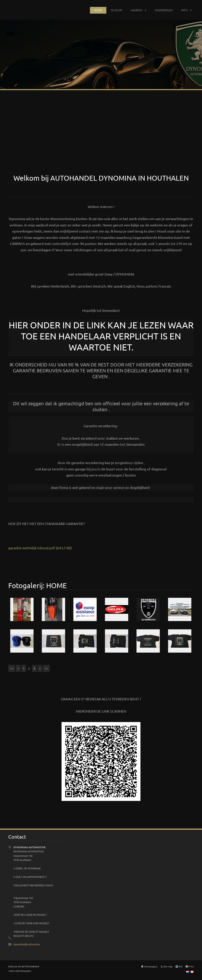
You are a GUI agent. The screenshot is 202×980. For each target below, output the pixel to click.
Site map (168, 966)
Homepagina (151, 966)
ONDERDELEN (164, 10)
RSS (180, 966)
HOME (98, 10)
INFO (184, 10)
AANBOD (137, 10)
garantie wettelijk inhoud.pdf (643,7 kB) (40, 548)
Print (191, 966)
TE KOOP (116, 10)
